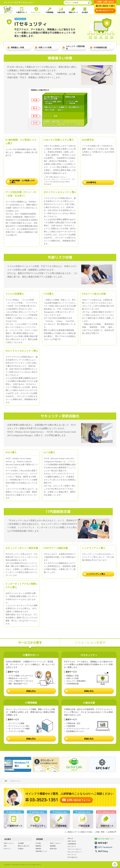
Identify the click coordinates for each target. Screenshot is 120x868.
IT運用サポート (22, 10)
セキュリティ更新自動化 (74, 47)
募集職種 (53, 846)
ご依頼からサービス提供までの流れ (79, 832)
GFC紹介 (38, 843)
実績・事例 (100, 832)
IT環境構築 (49, 10)
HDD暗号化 (91, 182)
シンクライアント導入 (96, 574)
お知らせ (70, 838)
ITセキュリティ (36, 10)
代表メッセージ (9, 843)
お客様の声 (112, 832)
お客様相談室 (72, 844)
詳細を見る (31, 691)
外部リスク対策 (43, 48)
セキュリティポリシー (75, 852)
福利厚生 (38, 849)
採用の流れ (53, 849)
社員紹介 (21, 849)
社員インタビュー (56, 843)
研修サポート (73, 10)
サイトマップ (72, 855)
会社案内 (85, 10)
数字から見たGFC (24, 846)
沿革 (5, 846)
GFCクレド (7, 849)
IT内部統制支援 (98, 48)
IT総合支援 (61, 10)
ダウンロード (72, 847)
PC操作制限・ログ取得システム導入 (22, 181)
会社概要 (21, 843)
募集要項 (38, 846)
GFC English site (72, 857)
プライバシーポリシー (75, 849)
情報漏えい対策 (16, 48)
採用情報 (39, 839)
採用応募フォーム (41, 851)
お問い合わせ (72, 841)
